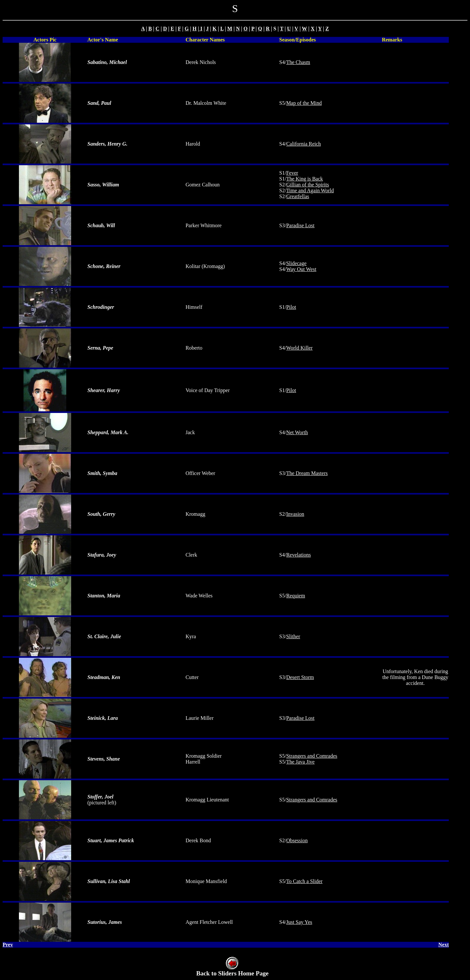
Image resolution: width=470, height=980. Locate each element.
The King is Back (305, 179)
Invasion (295, 514)
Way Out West (301, 269)
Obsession (297, 840)
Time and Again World (310, 190)
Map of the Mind (304, 103)
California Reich (304, 144)
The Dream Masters (307, 473)
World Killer (299, 348)
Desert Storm (300, 677)
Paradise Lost (300, 225)
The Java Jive (300, 762)
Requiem (296, 596)
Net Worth (297, 432)
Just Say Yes (299, 922)
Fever (292, 173)
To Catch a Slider (304, 881)
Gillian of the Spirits (308, 185)
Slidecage (296, 263)
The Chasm (298, 62)
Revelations (299, 555)
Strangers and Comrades (312, 756)
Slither (293, 636)
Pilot (291, 307)
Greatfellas (298, 196)
